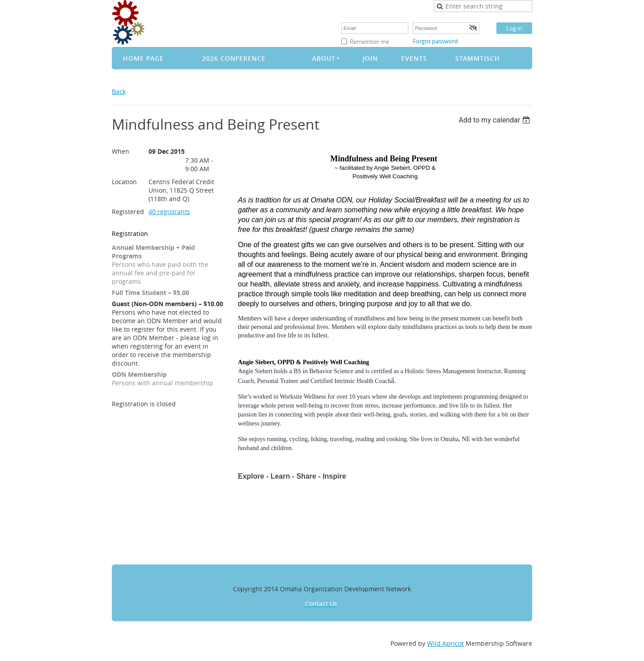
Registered (128, 212)
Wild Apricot (445, 643)
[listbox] (495, 120)
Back (119, 91)
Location (124, 182)
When (121, 151)
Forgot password (435, 41)
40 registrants (169, 212)
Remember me (369, 42)
